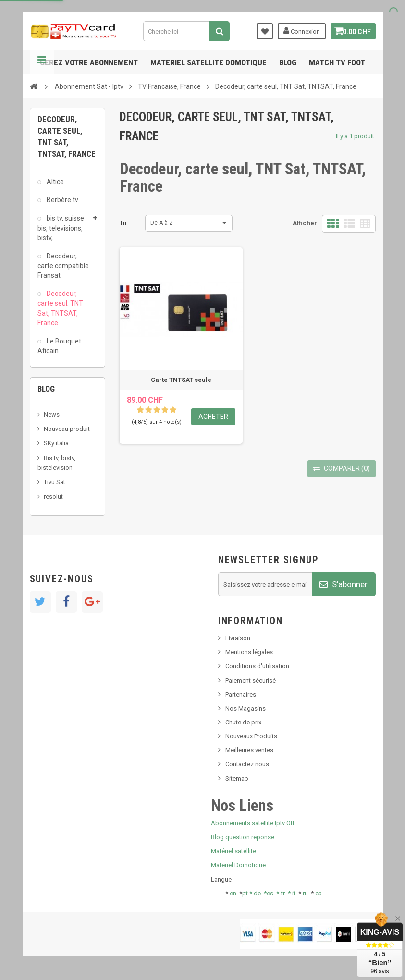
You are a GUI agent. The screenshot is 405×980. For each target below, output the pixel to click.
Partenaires (241, 694)
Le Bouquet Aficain (59, 346)
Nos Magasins (245, 708)
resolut (53, 496)
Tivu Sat (55, 482)
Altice (55, 182)
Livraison (238, 638)
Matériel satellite (233, 851)
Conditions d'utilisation (257, 666)
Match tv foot (337, 62)
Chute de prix (243, 722)
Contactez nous (247, 764)
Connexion (297, 31)
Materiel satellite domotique (209, 62)
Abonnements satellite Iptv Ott (253, 823)
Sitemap (237, 778)
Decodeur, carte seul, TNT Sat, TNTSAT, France (60, 308)
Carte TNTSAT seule (181, 380)
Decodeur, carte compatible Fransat (63, 266)
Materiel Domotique (238, 865)
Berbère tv (62, 200)
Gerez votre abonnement (89, 62)
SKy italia (56, 443)
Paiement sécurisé (251, 680)
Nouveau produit (67, 429)
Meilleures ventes (249, 750)
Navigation (42, 62)
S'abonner (344, 584)
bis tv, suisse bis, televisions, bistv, (61, 228)
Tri (123, 223)
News (52, 414)
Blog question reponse (243, 837)
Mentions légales (249, 652)
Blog (288, 62)
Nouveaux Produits (251, 736)
